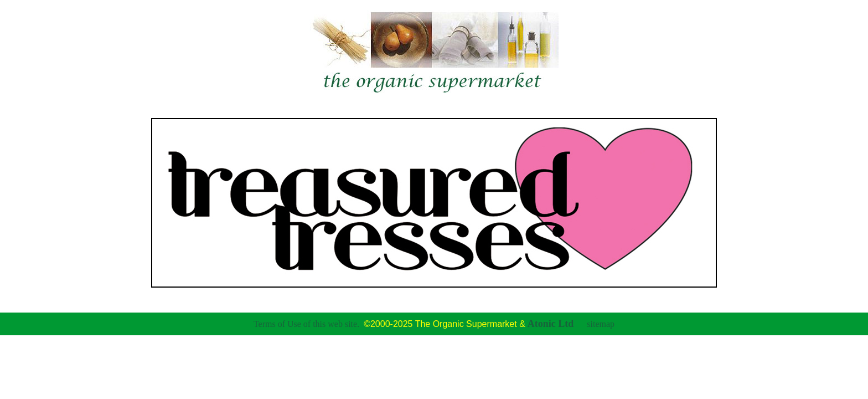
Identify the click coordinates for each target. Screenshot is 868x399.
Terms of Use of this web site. (306, 324)
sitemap (601, 324)
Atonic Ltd (551, 324)
